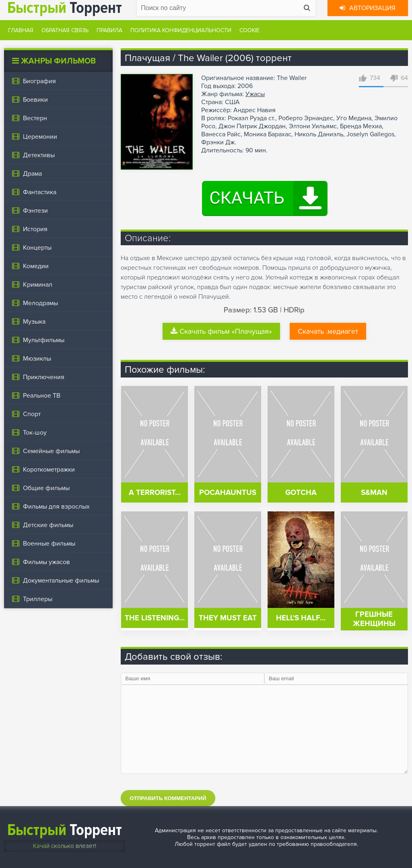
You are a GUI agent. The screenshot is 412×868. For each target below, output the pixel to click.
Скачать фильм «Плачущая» (221, 331)
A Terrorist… (155, 493)
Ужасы (255, 94)
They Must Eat (228, 618)
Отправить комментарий (168, 798)
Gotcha (301, 493)
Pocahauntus (228, 493)
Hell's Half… (301, 618)
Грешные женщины (374, 619)
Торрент (65, 830)
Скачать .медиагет (328, 331)
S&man (374, 493)
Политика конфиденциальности (181, 30)
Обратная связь (65, 30)
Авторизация (368, 8)
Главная (21, 30)
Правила (109, 30)
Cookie (249, 30)
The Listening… (155, 618)
